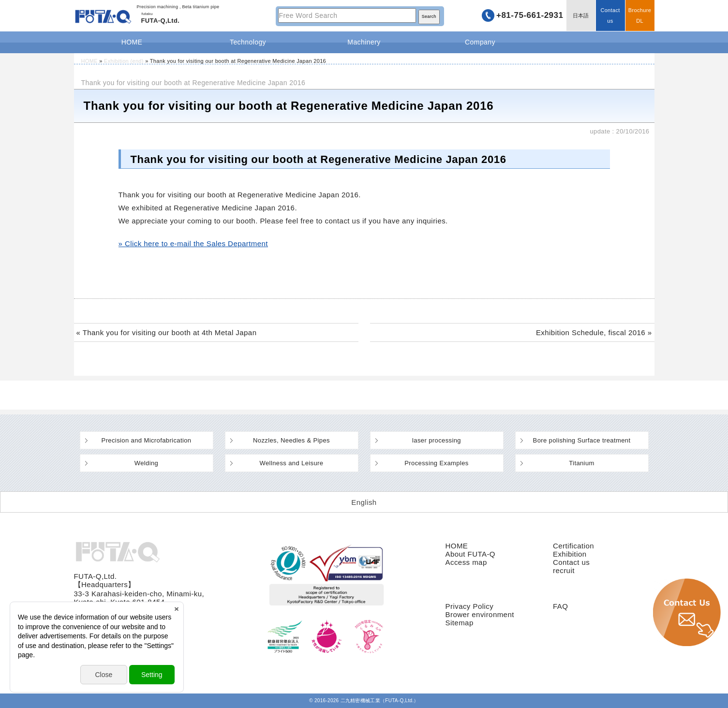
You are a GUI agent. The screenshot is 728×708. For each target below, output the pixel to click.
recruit (564, 570)
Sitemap (460, 623)
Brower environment (480, 614)
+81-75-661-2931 (530, 15)
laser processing (437, 440)
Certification (573, 546)
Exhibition (570, 554)
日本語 (581, 15)
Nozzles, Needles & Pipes (291, 440)
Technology (248, 42)
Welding (146, 463)
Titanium (582, 463)
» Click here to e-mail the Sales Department (193, 243)
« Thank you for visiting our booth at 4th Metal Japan (167, 332)
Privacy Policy (470, 606)
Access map (466, 562)
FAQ (560, 606)
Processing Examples (436, 463)
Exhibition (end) (124, 61)
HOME (132, 42)
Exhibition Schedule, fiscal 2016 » (594, 332)
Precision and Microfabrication (147, 440)
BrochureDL (640, 15)
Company (480, 42)
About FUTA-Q (470, 554)
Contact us (610, 15)
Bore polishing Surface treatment (582, 440)
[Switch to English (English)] (364, 502)
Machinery (364, 42)
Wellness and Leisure (292, 463)
